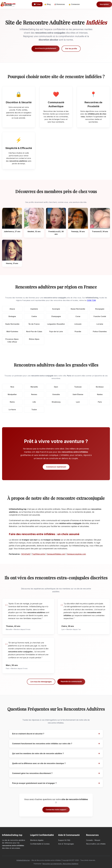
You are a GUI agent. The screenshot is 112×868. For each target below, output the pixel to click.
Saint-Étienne (78, 394)
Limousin (78, 324)
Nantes (100, 394)
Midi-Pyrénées (12, 331)
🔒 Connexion (74, 4)
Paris (100, 402)
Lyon (78, 402)
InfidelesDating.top (23, 860)
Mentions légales (37, 840)
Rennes (34, 394)
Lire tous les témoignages (41, 682)
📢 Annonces (60, 4)
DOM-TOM (91, 300)
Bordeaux (100, 387)
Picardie (78, 331)
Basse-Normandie (78, 309)
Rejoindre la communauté (71, 681)
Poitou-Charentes (100, 331)
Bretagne (12, 316)
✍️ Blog (47, 4)
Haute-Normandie (12, 324)
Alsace (12, 309)
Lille (34, 402)
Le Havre (12, 410)
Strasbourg (56, 402)
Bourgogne (100, 309)
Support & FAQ (64, 840)
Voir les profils (71, 49)
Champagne (56, 316)
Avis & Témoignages (66, 844)
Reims (12, 402)
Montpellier (12, 394)
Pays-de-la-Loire (56, 331)
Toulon (34, 410)
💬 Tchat (37, 4)
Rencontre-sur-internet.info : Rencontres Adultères (60, 864)
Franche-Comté (100, 316)
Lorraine (100, 324)
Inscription (104, 4)
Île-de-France (34, 324)
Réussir (97, 840)
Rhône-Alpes (34, 339)
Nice (12, 387)
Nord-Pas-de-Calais (34, 331)
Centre (34, 316)
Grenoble (56, 394)
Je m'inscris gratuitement (45, 48)
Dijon (56, 387)
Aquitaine (34, 309)
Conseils (89, 840)
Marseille (34, 387)
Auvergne (56, 309)
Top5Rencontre (39, 554)
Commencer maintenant (56, 467)
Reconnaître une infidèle (96, 844)
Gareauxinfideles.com (56, 554)
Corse (78, 316)
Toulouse (78, 387)
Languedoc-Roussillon (56, 324)
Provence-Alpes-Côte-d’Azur (12, 340)
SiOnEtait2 (26, 554)
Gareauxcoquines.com (76, 554)
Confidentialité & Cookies (40, 844)
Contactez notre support (56, 810)
